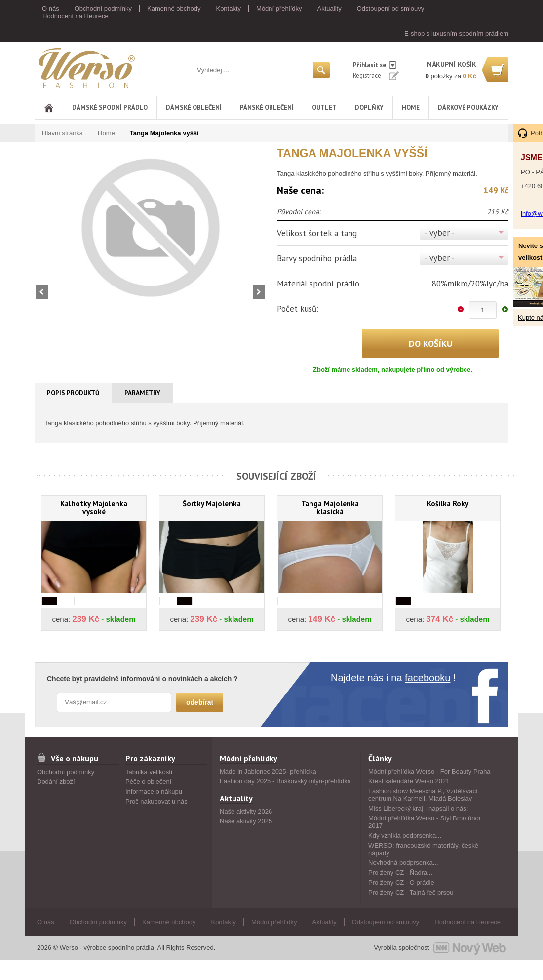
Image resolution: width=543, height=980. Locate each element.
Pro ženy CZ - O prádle (401, 882)
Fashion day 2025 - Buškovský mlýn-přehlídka (285, 781)
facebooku (427, 678)
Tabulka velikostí (149, 772)
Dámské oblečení (194, 107)
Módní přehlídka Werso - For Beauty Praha (429, 771)
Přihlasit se (369, 65)
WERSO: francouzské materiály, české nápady (423, 849)
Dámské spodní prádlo (110, 107)
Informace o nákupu (154, 792)
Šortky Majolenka (212, 504)
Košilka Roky (448, 504)
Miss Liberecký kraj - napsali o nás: (418, 808)
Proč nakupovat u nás (156, 801)
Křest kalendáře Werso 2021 (409, 781)
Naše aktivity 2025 (246, 821)
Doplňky (369, 107)
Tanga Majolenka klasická (330, 508)
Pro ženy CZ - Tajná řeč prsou (411, 892)
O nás (51, 9)
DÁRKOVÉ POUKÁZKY (468, 107)
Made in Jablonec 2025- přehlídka (268, 771)
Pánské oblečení (267, 107)
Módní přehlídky (279, 9)
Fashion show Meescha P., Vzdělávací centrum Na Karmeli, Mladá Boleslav (423, 795)
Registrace (367, 75)
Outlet (324, 107)
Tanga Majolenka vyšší (164, 133)
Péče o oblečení (148, 782)
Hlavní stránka (62, 133)
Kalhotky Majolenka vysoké (94, 508)
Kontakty (228, 9)
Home (411, 107)
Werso (86, 68)
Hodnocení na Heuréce (76, 16)
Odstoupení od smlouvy (391, 9)
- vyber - (440, 233)
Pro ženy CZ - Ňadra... (400, 873)
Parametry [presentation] (142, 393)
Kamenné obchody (174, 9)
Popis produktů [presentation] (73, 393)
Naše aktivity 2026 (246, 811)
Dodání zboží (56, 782)
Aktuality (330, 9)
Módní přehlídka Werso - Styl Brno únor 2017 (425, 822)
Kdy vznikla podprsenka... (405, 836)
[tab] (73, 393)
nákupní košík (452, 64)
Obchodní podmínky (103, 9)
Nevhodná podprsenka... (403, 863)
